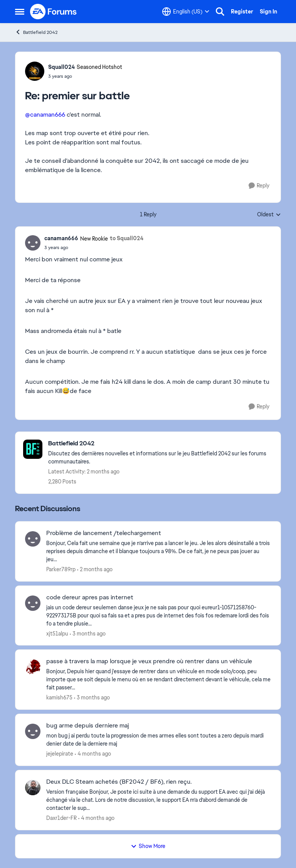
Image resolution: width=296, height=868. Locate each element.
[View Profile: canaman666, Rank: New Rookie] (33, 243)
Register (242, 12)
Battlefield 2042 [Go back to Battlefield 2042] (36, 32)
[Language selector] (186, 12)
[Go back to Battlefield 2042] (161, 444)
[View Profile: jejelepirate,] (33, 731)
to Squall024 (127, 238)
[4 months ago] (93, 754)
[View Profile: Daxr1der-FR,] (33, 788)
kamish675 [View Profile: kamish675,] (59, 697)
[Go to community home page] (54, 12)
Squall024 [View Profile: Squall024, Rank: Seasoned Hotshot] (61, 67)
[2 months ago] (95, 569)
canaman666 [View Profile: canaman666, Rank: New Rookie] (61, 238)
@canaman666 (45, 115)
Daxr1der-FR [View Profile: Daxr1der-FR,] (61, 818)
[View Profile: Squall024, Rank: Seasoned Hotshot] (35, 71)
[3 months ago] (88, 633)
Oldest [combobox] (269, 215)
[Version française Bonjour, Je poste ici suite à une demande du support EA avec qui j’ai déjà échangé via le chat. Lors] (159, 800)
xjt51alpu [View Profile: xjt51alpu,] (57, 633)
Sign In (268, 12)
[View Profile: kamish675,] (33, 667)
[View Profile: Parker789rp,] (33, 539)
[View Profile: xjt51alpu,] (33, 603)
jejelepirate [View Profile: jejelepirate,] (60, 754)
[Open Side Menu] (20, 12)
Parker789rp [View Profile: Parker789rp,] (61, 569)
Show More (148, 846)
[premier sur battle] (85, 76)
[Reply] (259, 186)
